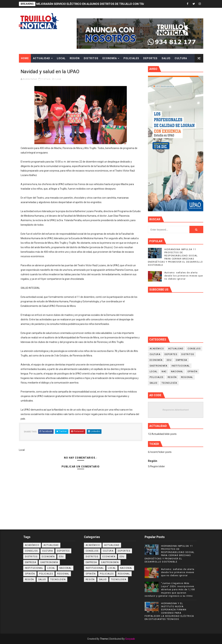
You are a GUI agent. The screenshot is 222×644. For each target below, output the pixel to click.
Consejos (194, 349)
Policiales (131, 58)
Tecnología (169, 383)
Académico (157, 349)
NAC (164, 372)
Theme (104, 639)
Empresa (182, 360)
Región (75, 58)
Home (25, 58)
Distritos (91, 58)
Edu (169, 360)
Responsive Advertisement (176, 410)
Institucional (181, 366)
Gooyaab (130, 639)
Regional (187, 377)
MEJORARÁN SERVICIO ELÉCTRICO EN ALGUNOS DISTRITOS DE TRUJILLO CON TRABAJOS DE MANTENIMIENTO (109, 4)
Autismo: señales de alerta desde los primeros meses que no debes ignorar (184, 276)
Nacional (177, 372)
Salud (166, 58)
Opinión (193, 372)
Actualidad (42, 58)
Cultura (181, 58)
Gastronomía (159, 366)
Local (61, 58)
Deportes (150, 58)
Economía (110, 58)
